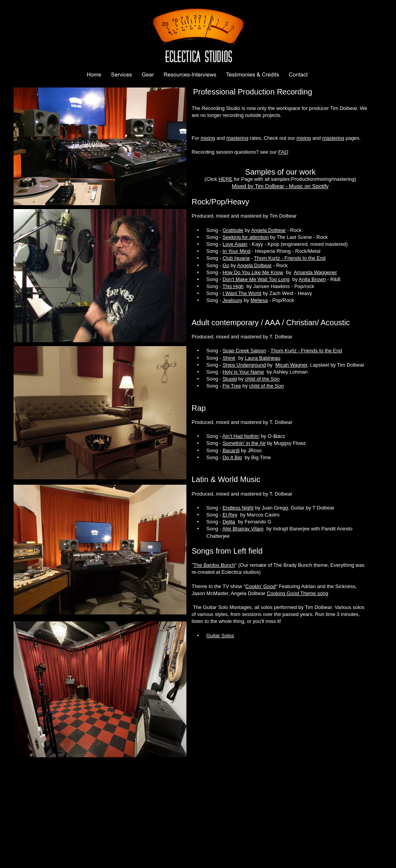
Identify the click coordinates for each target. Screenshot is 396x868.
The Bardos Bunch (214, 565)
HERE (225, 179)
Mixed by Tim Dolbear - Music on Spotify (280, 186)
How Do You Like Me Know (253, 272)
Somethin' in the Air (244, 443)
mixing (208, 138)
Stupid (230, 379)
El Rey (230, 515)
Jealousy (232, 300)
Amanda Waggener (316, 272)
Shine (229, 358)
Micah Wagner (291, 365)
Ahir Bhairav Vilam (243, 529)
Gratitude (233, 230)
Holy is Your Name (243, 372)
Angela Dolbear (268, 230)
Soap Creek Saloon (244, 351)
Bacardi (231, 450)
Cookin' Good (260, 586)
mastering (237, 138)
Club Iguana (236, 258)
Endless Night (238, 508)
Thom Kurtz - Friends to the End (290, 258)
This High (233, 286)
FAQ (283, 152)
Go (226, 265)
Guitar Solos (220, 636)
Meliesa (259, 300)
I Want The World (242, 293)
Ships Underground (244, 365)
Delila (229, 522)
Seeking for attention (245, 237)
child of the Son (262, 379)
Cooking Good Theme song (298, 593)
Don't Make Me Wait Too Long (256, 279)
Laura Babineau (263, 358)
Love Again (235, 244)
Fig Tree (232, 386)
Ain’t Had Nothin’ (241, 436)
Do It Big (232, 457)
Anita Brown (312, 279)
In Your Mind (236, 251)
